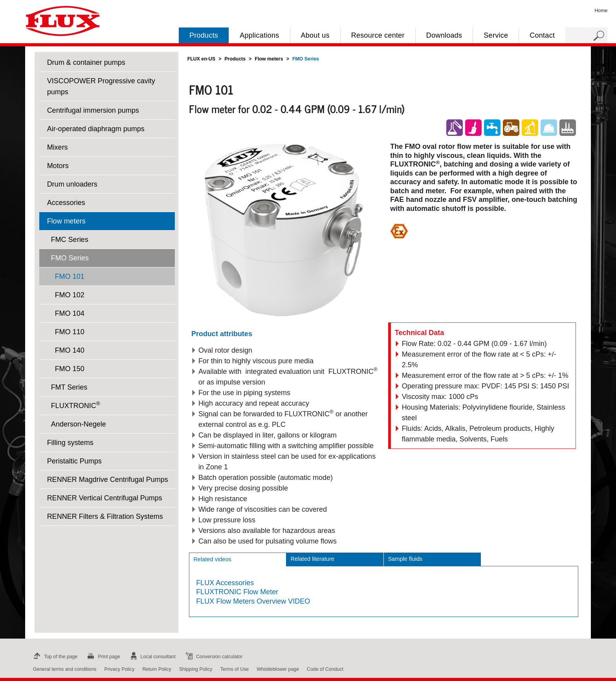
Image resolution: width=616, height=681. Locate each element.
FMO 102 (70, 295)
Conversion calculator (213, 657)
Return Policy (157, 669)
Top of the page (54, 657)
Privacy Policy (119, 669)
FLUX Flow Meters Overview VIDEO (253, 601)
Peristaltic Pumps (74, 461)
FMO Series (70, 258)
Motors (58, 166)
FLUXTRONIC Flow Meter (237, 592)
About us (315, 35)
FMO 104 (70, 313)
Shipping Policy (196, 669)
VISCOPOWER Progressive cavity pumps (101, 86)
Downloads (444, 35)
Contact (542, 35)
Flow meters (66, 221)
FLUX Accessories (225, 583)
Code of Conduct (325, 669)
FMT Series (69, 387)
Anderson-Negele (79, 424)
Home (601, 11)
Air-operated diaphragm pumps (96, 129)
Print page (103, 657)
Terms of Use (234, 669)
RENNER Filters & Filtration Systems (105, 516)
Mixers (58, 147)
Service (496, 35)
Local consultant (152, 657)
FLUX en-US (201, 59)
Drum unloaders (72, 184)
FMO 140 (70, 350)
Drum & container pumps (86, 62)
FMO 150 (70, 369)
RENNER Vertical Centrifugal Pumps (105, 498)
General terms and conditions (65, 669)
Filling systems (70, 443)
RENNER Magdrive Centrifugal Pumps (108, 480)
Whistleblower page (278, 669)
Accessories (66, 203)
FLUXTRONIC (76, 405)
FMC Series (70, 240)
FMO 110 (70, 332)
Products (204, 35)
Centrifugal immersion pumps (93, 110)
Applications (259, 35)
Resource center (378, 35)
